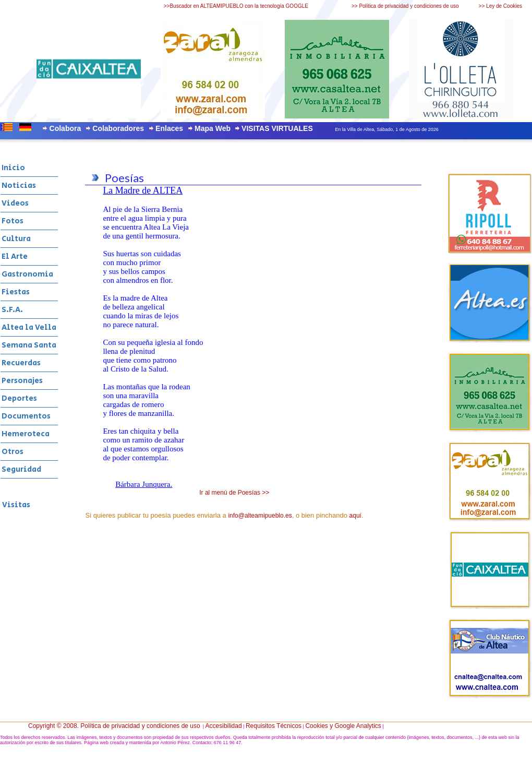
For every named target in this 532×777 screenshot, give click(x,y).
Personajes (22, 381)
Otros (13, 452)
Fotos (13, 221)
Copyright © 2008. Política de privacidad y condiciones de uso (114, 726)
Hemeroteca (26, 434)
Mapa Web (213, 128)
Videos (15, 203)
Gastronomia (27, 274)
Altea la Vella (29, 327)
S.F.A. (12, 310)
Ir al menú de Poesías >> (234, 493)
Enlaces (169, 128)
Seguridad (21, 469)
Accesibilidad (224, 726)
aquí (355, 516)
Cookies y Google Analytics (343, 726)
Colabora (65, 128)
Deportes (19, 398)
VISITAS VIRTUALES (277, 128)
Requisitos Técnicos (274, 726)
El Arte (15, 256)
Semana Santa (29, 345)
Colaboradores (118, 128)
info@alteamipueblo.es (260, 516)
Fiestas (16, 292)
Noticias (19, 186)
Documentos (26, 416)
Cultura (16, 239)
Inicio (13, 168)
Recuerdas (21, 363)
